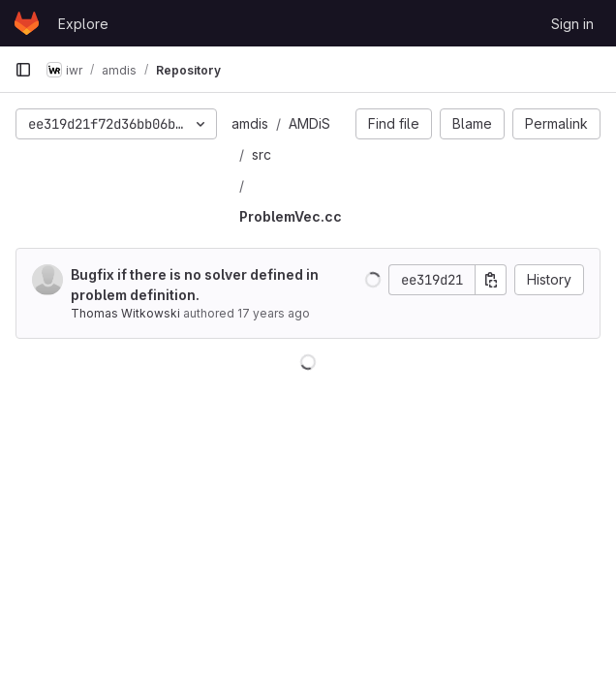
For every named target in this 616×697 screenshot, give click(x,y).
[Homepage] (27, 23)
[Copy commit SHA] (491, 280)
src (262, 154)
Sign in (572, 24)
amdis (250, 123)
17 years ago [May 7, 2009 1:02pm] (274, 313)
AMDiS (309, 123)
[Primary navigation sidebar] (23, 70)
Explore (83, 24)
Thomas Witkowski (125, 313)
